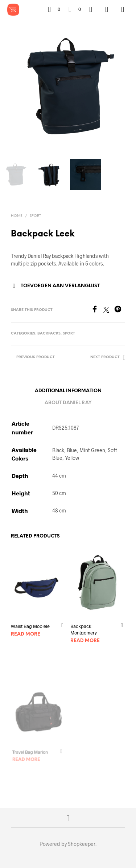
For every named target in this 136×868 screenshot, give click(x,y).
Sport (35, 216)
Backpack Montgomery (84, 628)
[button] (54, 9)
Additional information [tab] (68, 391)
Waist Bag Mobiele (30, 626)
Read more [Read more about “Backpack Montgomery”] (86, 639)
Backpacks (49, 334)
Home (17, 216)
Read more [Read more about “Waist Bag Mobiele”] (26, 634)
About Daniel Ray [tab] (68, 403)
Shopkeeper (82, 844)
